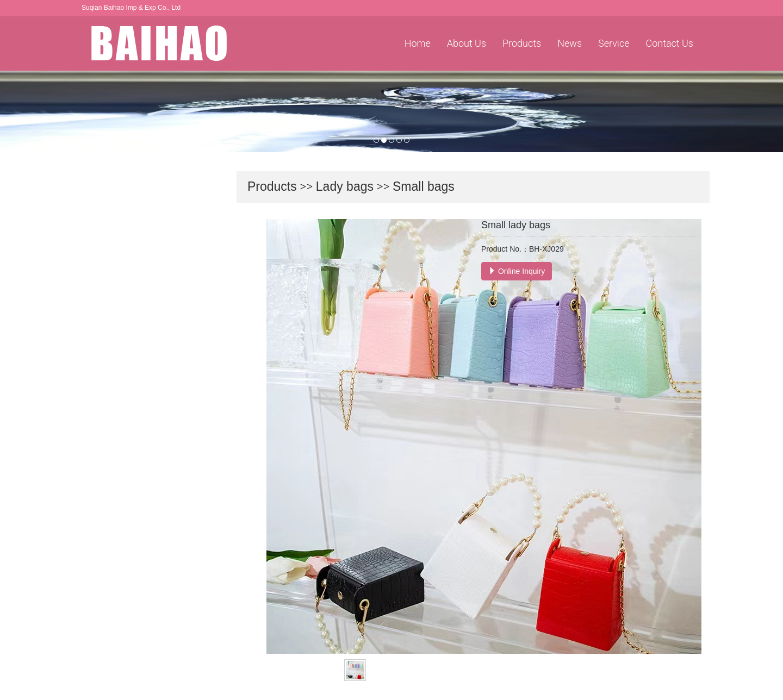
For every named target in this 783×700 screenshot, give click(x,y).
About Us (467, 43)
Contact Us (669, 43)
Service (614, 43)
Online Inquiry (517, 271)
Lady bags (345, 186)
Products (522, 43)
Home (418, 43)
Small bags (424, 186)
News (570, 43)
